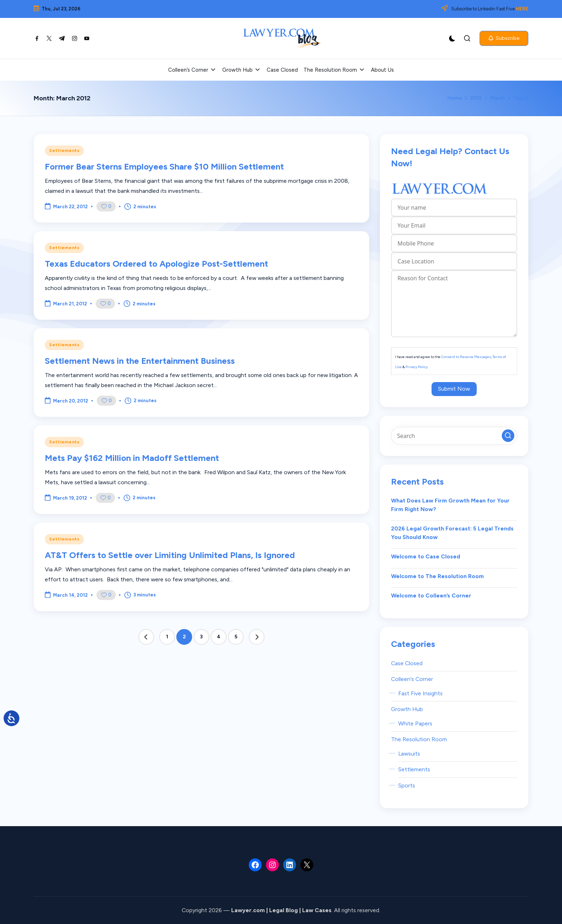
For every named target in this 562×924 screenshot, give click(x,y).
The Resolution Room (419, 739)
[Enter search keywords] (454, 436)
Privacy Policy (416, 367)
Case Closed (407, 663)
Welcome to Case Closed (426, 556)
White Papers (415, 723)
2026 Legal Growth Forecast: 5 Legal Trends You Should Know (452, 533)
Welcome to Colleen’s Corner (431, 596)
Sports (407, 785)
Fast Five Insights (420, 693)
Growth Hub (407, 709)
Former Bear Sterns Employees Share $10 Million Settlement (164, 166)
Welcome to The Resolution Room (437, 576)
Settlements (64, 151)
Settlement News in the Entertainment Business (140, 361)
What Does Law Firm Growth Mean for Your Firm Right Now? (450, 505)
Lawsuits (409, 754)
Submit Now (454, 389)
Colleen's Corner (412, 679)
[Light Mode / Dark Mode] (452, 38)
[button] (504, 38)
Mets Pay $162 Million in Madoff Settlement (132, 458)
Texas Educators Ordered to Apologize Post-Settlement (156, 264)
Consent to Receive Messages (466, 357)
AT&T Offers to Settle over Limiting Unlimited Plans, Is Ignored (170, 555)
